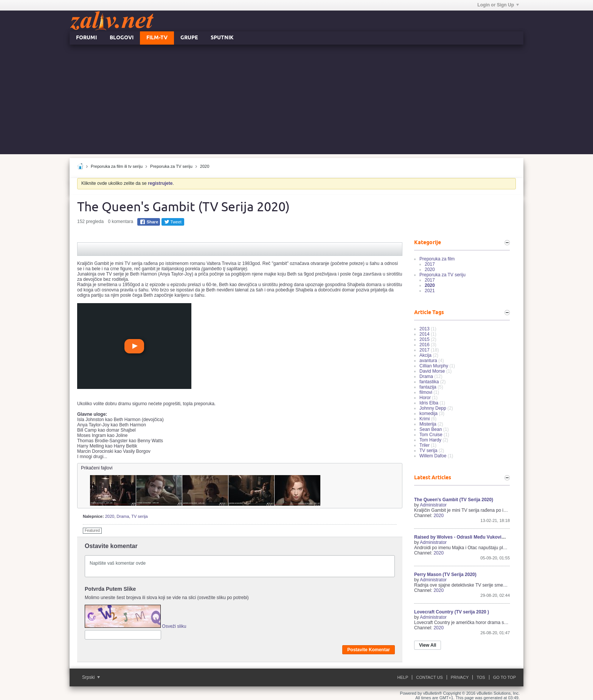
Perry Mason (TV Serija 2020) (445, 575)
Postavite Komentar (369, 650)
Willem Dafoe (433, 456)
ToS (481, 677)
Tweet (173, 222)
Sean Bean (431, 429)
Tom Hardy (430, 440)
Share (149, 222)
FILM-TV (157, 38)
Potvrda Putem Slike (110, 589)
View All (428, 645)
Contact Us (429, 677)
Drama (123, 516)
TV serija (139, 516)
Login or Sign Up (498, 5)
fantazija (428, 387)
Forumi (86, 38)
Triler (425, 445)
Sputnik (222, 38)
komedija (428, 413)
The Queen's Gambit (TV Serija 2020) (454, 500)
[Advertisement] (296, 101)
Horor (425, 398)
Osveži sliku (174, 626)
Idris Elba (429, 403)
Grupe (189, 38)
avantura (428, 361)
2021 (430, 291)
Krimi (425, 419)
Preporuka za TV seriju (171, 166)
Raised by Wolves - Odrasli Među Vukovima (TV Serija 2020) (479, 537)
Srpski (91, 677)
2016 (425, 345)
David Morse (432, 371)
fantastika (429, 382)
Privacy (460, 677)
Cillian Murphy (434, 366)
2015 (425, 339)
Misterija (428, 424)
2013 (425, 329)
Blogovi (122, 38)
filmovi (426, 392)
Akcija (425, 355)
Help (403, 677)
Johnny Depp (433, 408)
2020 (205, 166)
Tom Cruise (431, 435)
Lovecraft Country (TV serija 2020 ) (452, 612)
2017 (430, 264)
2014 (425, 334)
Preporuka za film (437, 259)
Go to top (505, 677)
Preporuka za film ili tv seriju (117, 166)
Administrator (433, 505)
